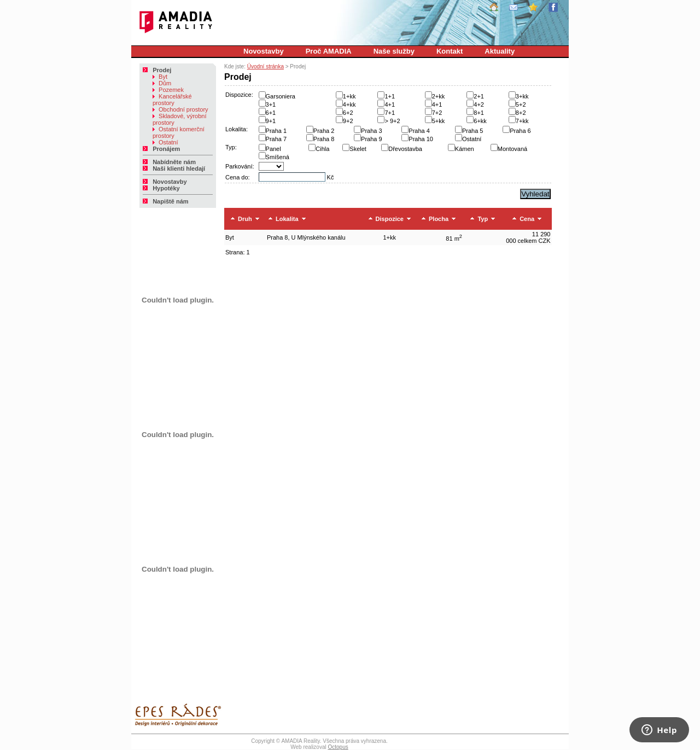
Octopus (338, 747)
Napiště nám (166, 201)
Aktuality (500, 51)
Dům (162, 83)
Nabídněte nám (169, 162)
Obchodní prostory (180, 109)
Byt (160, 77)
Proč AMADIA (329, 51)
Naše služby (394, 51)
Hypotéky (161, 188)
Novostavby (264, 51)
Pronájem (161, 149)
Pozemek (168, 90)
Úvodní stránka (266, 66)
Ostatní (165, 142)
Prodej (157, 70)
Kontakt (450, 51)
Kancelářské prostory (172, 100)
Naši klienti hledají (174, 168)
